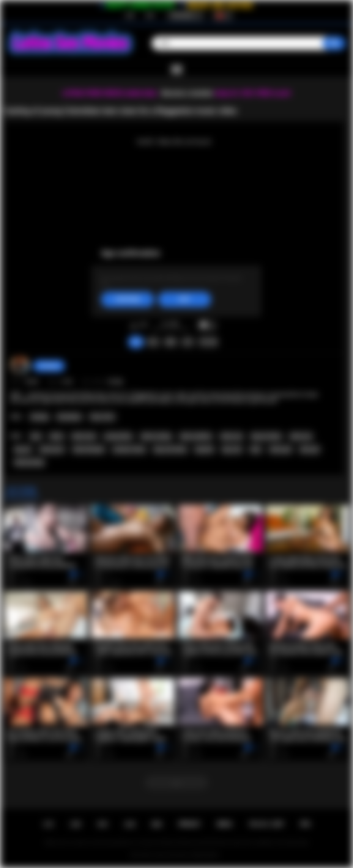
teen (36, 436)
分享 (188, 342)
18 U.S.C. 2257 (266, 824)
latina (57, 436)
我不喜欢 (144, 325)
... (176, 782)
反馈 (130, 824)
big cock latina (170, 450)
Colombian (69, 417)
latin (256, 450)
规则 (157, 824)
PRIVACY (190, 824)
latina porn (52, 450)
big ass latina (266, 436)
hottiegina (49, 366)
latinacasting (29, 462)
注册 (129, 16)
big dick (204, 450)
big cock (232, 450)
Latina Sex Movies (171, 855)
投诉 (153, 342)
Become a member (187, 93)
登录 (150, 16)
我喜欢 (134, 325)
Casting (39, 417)
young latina (118, 436)
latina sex (232, 436)
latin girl (309, 450)
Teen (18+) (102, 417)
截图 (170, 342)
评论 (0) (208, 342)
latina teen (84, 436)
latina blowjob (89, 450)
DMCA (225, 824)
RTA (306, 824)
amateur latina (129, 450)
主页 (48, 824)
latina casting (156, 436)
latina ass (301, 436)
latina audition (196, 436)
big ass (23, 450)
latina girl (280, 450)
